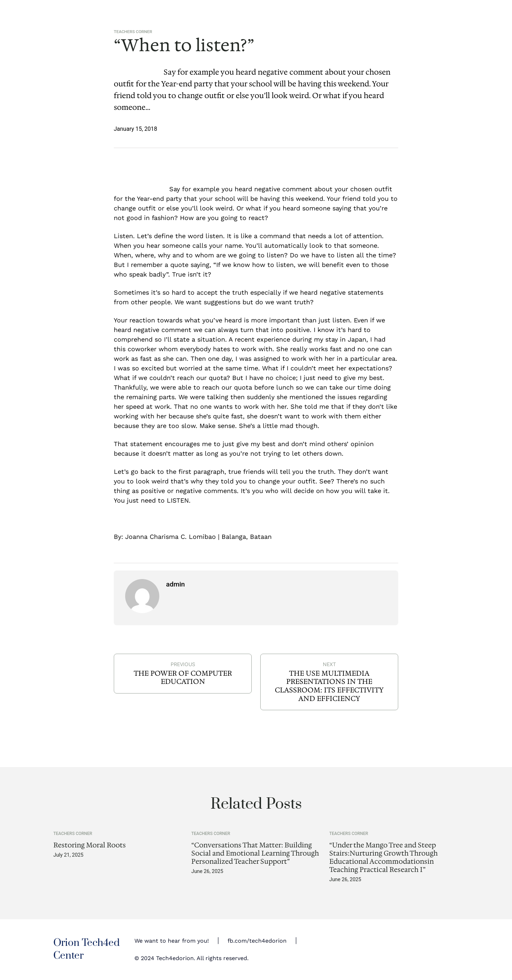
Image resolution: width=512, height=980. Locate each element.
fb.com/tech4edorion (257, 941)
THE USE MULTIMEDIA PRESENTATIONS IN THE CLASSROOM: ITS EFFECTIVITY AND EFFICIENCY (329, 686)
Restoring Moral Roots (90, 845)
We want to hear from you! (172, 941)
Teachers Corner (133, 32)
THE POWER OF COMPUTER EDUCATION (183, 678)
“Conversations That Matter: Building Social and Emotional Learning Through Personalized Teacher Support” (255, 853)
